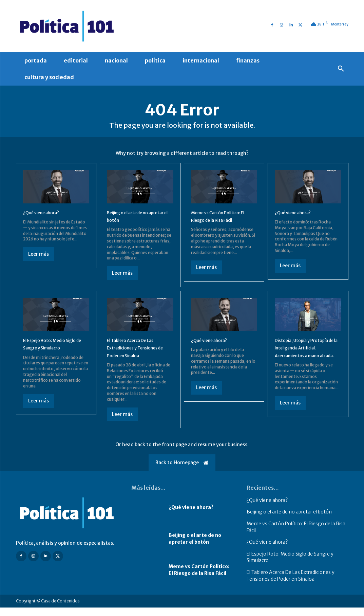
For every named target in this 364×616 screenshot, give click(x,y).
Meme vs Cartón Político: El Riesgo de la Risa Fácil (199, 579)
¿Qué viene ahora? (46, 217)
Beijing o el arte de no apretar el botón (195, 547)
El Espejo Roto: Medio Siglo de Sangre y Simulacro (51, 352)
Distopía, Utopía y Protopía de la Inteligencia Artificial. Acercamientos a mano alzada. (304, 360)
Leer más (39, 259)
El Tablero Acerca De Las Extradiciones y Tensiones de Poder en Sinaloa (140, 352)
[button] (341, 69)
